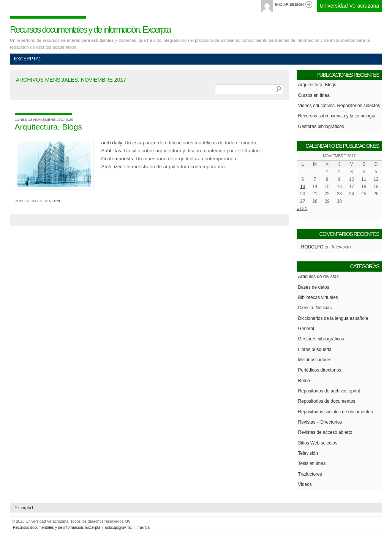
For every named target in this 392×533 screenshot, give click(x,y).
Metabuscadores (315, 360)
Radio (304, 381)
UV (128, 521)
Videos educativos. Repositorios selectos (339, 106)
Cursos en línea (314, 95)
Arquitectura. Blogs (48, 127)
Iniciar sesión (289, 4)
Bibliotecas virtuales (318, 297)
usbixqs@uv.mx (118, 527)
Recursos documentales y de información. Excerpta (90, 30)
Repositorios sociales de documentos (336, 412)
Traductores (310, 474)
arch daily (112, 143)
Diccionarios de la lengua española (333, 318)
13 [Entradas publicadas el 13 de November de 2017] (303, 187)
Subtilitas (111, 151)
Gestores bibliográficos (321, 127)
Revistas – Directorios (320, 422)
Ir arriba (143, 527)
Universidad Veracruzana (349, 6)
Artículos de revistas (318, 277)
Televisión (341, 247)
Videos (305, 484)
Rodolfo (312, 247)
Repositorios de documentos (327, 401)
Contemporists (117, 159)
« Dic (302, 209)
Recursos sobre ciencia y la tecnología (337, 116)
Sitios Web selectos (318, 443)
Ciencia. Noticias (315, 308)
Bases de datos (314, 287)
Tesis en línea (312, 463)
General (52, 201)
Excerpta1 (28, 59)
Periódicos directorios (320, 370)
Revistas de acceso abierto (325, 432)
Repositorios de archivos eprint (329, 391)
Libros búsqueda (315, 350)
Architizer (111, 167)
